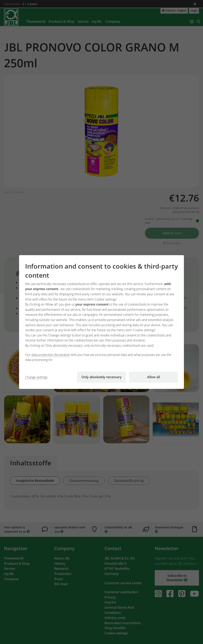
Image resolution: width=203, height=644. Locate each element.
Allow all (153, 377)
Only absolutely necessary (101, 377)
